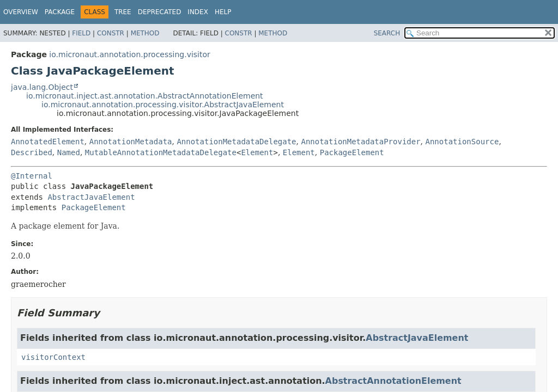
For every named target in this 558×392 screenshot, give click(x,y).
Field (81, 33)
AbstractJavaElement (91, 197)
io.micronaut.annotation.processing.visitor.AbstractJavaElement (163, 105)
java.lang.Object (42, 87)
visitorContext (53, 357)
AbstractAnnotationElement (393, 381)
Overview (21, 12)
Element (257, 152)
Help (223, 12)
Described (32, 152)
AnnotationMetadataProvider (360, 142)
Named (69, 152)
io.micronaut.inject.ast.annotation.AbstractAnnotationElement (145, 96)
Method (145, 33)
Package (60, 12)
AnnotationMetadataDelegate (236, 142)
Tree (123, 12)
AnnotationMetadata (131, 142)
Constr (111, 33)
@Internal (32, 176)
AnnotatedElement (48, 142)
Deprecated (160, 12)
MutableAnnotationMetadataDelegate (161, 152)
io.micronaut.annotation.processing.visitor (129, 54)
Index (198, 12)
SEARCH (387, 33)
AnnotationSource (462, 142)
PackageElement (352, 152)
